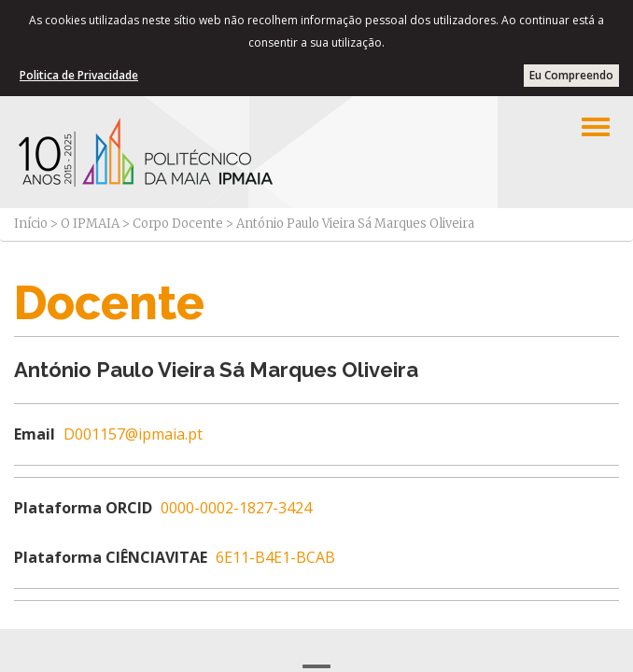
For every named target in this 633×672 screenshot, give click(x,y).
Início (31, 224)
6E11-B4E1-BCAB (275, 557)
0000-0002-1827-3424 (236, 508)
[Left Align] (596, 127)
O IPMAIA (90, 224)
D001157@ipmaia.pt (133, 434)
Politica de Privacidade (79, 75)
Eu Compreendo (571, 75)
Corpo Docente (178, 224)
